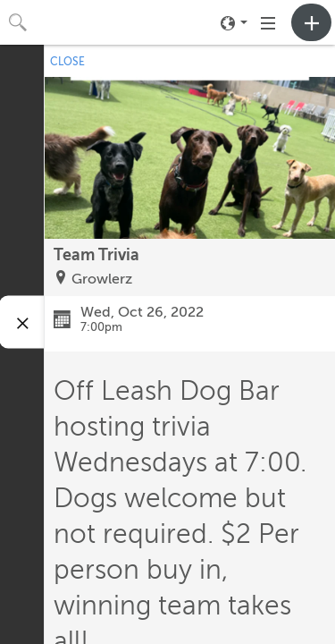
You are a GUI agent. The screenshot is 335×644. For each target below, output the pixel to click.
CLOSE (67, 62)
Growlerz (102, 279)
